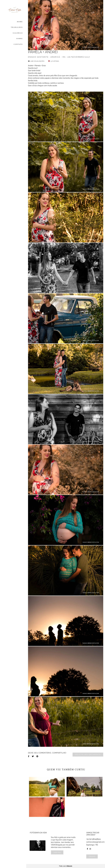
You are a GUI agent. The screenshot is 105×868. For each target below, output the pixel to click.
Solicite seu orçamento (88, 755)
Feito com (66, 866)
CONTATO (18, 44)
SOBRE (20, 38)
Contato (92, 856)
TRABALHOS (17, 27)
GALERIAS (18, 33)
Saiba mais (57, 852)
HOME (20, 22)
